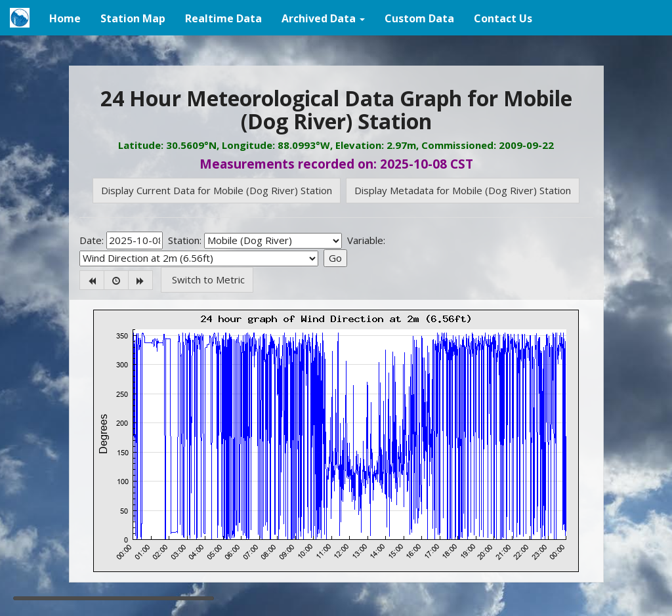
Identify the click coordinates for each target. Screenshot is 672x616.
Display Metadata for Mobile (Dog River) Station (463, 190)
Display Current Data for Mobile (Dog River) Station (217, 190)
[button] (323, 18)
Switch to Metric (207, 279)
